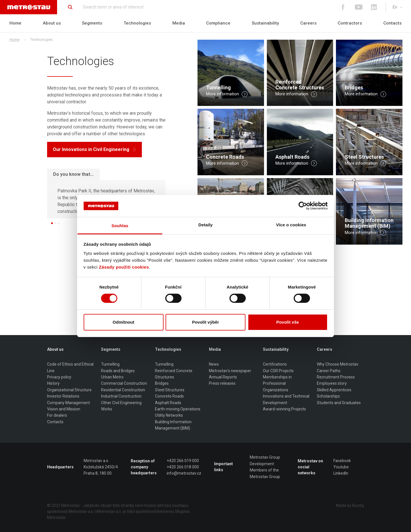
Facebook (342, 461)
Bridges (162, 383)
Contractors (350, 23)
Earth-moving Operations (178, 409)
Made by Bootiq (350, 505)
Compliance (218, 23)
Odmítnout (124, 322)
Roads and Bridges (118, 371)
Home (15, 23)
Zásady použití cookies (124, 267)
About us (52, 23)
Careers (308, 23)
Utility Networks (169, 415)
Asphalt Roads (168, 403)
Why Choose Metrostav (338, 364)
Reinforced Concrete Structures (174, 374)
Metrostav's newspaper (230, 371)
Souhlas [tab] (120, 226)
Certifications (275, 364)
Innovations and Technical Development (286, 399)
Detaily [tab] (205, 225)
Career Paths (329, 371)
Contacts (392, 23)
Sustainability (265, 23)
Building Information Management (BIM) (173, 425)
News (214, 364)
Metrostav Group (265, 457)
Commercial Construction (124, 383)
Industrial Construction (121, 396)
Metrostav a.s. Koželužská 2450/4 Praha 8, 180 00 (101, 467)
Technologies (137, 23)
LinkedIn (341, 473)
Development (262, 464)
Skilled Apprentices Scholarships (334, 393)
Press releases (222, 383)
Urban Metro (112, 377)
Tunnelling (110, 364)
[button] (52, 223)
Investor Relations (63, 396)
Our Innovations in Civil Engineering (94, 149)
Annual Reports (223, 377)
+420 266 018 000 (183, 467)
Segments (92, 23)
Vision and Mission (64, 409)
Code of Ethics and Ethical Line (70, 367)
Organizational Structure (69, 390)
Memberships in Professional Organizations (277, 383)
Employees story (332, 383)
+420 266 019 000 (183, 461)
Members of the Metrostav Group (265, 473)
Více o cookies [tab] (291, 225)
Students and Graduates (339, 403)
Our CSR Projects (278, 371)
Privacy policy (59, 377)
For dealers (57, 415)
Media (179, 23)
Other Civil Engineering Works (121, 406)
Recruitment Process (336, 377)
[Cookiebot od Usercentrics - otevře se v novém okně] (303, 206)
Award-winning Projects (284, 409)
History (53, 383)
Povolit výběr (205, 322)
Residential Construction (123, 390)
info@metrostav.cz (184, 473)
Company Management (68, 403)
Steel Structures (170, 390)
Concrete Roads (169, 396)
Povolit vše (288, 322)
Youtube (341, 467)
